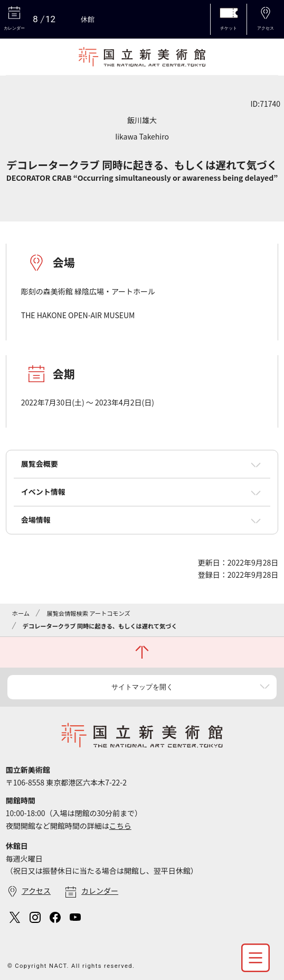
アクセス (36, 891)
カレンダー (100, 891)
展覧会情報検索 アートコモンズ (88, 613)
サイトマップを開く (142, 687)
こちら (120, 826)
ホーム (21, 613)
